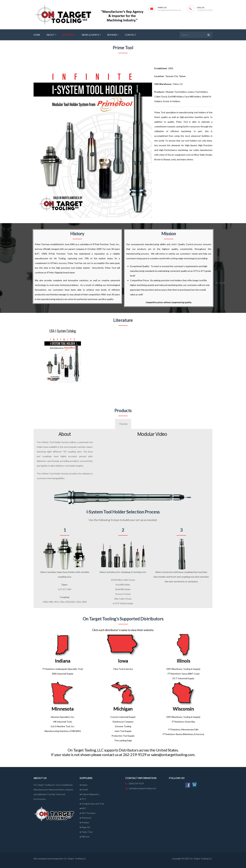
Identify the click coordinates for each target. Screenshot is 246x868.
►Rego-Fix (85, 827)
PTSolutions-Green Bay (183, 722)
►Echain (84, 790)
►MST (83, 808)
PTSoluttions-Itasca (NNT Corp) (183, 674)
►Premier (84, 822)
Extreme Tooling (123, 726)
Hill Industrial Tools (63, 722)
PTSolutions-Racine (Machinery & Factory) (183, 734)
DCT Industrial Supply (183, 678)
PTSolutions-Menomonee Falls (183, 729)
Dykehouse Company (123, 722)
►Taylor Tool (86, 832)
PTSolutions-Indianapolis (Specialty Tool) (63, 669)
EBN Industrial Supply (63, 674)
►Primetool (85, 818)
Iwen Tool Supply (123, 731)
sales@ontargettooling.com (169, 10)
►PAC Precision (88, 813)
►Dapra (84, 785)
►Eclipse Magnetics (90, 794)
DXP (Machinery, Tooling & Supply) (183, 669)
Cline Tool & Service (123, 669)
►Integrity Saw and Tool (92, 804)
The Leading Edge (123, 740)
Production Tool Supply (123, 736)
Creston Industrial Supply (123, 717)
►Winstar (85, 837)
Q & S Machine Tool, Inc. (63, 726)
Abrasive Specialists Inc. (63, 717)
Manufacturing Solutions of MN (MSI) (63, 731)
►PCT (83, 799)
